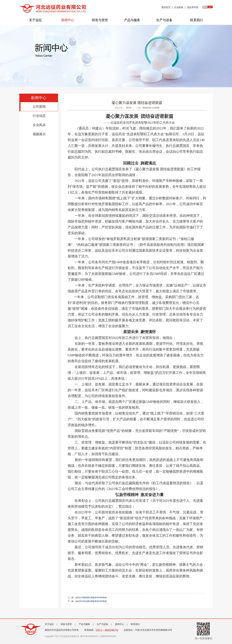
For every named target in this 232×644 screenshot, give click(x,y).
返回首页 (166, 7)
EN (210, 7)
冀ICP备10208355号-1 (90, 636)
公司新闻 (39, 107)
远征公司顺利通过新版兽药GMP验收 (91, 598)
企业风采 (39, 125)
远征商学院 (193, 7)
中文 (205, 7)
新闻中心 (68, 20)
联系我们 (197, 20)
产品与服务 (132, 20)
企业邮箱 (179, 7)
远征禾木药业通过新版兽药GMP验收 (91, 601)
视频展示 (39, 134)
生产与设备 (164, 20)
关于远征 (35, 20)
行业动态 (39, 116)
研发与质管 (100, 20)
